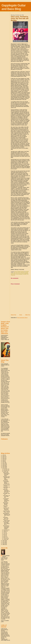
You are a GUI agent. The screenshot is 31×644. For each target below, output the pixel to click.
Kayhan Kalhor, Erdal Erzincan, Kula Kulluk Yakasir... (6, 474)
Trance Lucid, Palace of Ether (6, 520)
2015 (4, 465)
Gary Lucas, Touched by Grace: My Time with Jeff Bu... (7, 491)
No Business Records (5, 636)
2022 (4, 456)
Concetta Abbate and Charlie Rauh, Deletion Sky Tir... (6, 523)
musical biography (19, 274)
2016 (4, 464)
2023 (4, 455)
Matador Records (5, 634)
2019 (4, 460)
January (5, 539)
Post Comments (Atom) (22, 318)
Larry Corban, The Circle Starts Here (6, 496)
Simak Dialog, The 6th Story (6, 488)
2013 (4, 468)
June (4, 533)
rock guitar (25, 274)
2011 (4, 542)
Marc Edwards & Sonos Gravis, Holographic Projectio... (6, 527)
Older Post (28, 315)
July (4, 532)
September (6, 530)
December (6, 469)
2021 (4, 458)
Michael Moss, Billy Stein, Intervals (6, 504)
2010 (4, 543)
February (5, 538)
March (5, 537)
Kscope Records (4, 633)
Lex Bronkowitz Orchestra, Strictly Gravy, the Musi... (6, 500)
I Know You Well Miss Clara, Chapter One (6, 509)
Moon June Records (5, 635)
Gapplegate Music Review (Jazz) (5, 338)
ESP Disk (3, 631)
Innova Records (4, 632)
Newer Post (13, 315)
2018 (4, 461)
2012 (4, 541)
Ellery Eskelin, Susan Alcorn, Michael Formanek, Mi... (6, 482)
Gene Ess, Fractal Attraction (6, 485)
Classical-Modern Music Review (5, 336)
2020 (4, 459)
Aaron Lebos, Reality (6, 506)
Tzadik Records (4, 639)
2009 (4, 544)
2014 (4, 467)
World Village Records (6, 640)
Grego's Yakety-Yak (5, 340)
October (5, 471)
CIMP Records (4, 629)
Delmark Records (5, 630)
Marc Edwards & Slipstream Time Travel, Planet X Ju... (7, 515)
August (5, 531)
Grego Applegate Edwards (6, 556)
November (6, 470)
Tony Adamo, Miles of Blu (6, 518)
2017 (4, 463)
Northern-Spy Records (4, 638)
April (4, 536)
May (4, 535)
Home (21, 315)
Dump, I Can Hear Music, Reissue (6, 512)
